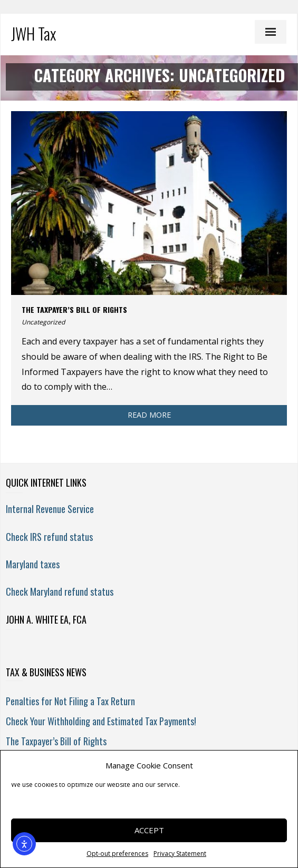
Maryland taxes (33, 564)
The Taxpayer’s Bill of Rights (74, 309)
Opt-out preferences (117, 854)
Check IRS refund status (49, 537)
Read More (149, 415)
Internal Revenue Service (50, 509)
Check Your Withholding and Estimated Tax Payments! (101, 721)
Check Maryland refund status (60, 591)
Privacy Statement (180, 854)
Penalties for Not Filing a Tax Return (70, 701)
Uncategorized (43, 322)
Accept (149, 830)
